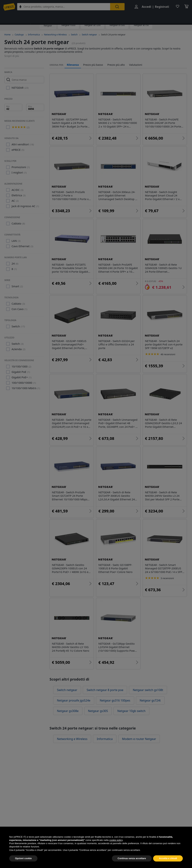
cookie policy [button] (116, 847)
